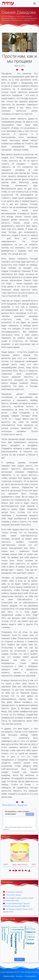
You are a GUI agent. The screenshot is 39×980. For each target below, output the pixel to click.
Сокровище (24, 944)
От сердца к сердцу (17, 927)
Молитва (4, 927)
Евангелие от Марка (25, 933)
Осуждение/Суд (16, 944)
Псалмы (27, 938)
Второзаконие (30, 935)
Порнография (15, 932)
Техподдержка (30, 976)
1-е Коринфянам (17, 929)
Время (31, 940)
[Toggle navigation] (35, 4)
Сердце (30, 943)
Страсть (19, 939)
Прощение (22, 805)
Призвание (22, 935)
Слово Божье (7, 939)
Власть (29, 929)
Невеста (31, 932)
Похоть (5, 937)
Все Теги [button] (20, 959)
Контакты (19, 976)
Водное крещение (2, 934)
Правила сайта (9, 976)
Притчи (31, 937)
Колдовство (9, 930)
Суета (5, 931)
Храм (33, 929)
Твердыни (12, 940)
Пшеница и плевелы (15, 892)
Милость (12, 805)
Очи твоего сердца (14, 895)
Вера (19, 935)
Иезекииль (29, 927)
